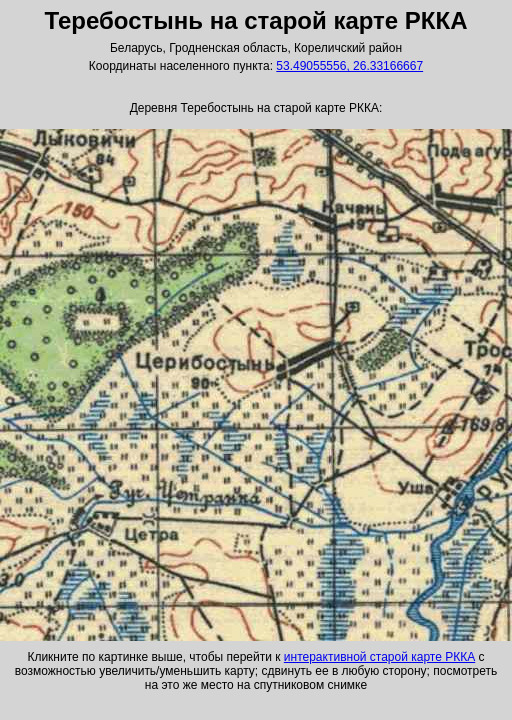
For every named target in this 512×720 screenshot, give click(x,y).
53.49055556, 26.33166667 (349, 66)
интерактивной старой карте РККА (379, 657)
